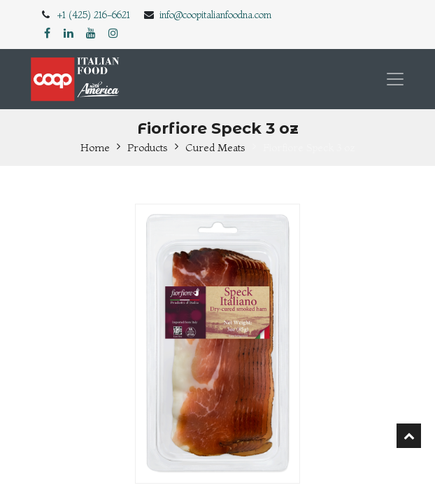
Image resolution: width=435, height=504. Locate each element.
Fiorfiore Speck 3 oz (309, 147)
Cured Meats (215, 147)
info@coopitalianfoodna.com (215, 15)
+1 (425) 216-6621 (94, 15)
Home (95, 147)
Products (148, 147)
